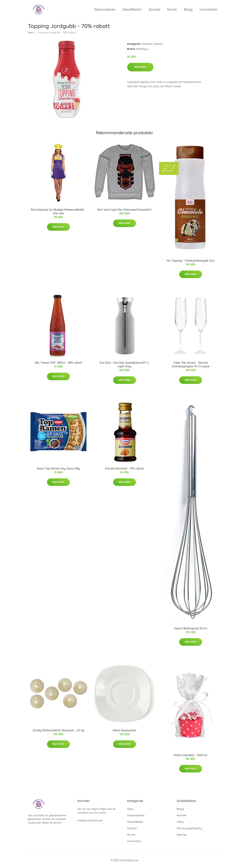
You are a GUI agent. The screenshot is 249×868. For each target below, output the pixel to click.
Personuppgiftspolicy (189, 830)
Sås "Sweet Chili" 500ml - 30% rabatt (58, 365)
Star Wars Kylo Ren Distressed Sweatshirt (124, 211)
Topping (158, 46)
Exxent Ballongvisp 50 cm (191, 630)
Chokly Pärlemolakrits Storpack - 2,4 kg (58, 732)
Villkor (181, 824)
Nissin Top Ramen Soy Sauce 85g (58, 470)
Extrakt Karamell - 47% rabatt (124, 470)
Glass (130, 811)
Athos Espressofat (125, 732)
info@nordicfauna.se (90, 822)
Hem (31, 34)
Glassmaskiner (105, 10)
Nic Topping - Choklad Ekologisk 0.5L (191, 262)
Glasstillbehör (132, 10)
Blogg (188, 10)
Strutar (172, 10)
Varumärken (209, 10)
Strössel (154, 10)
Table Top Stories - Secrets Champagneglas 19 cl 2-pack (191, 366)
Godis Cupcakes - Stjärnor (191, 757)
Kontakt (182, 817)
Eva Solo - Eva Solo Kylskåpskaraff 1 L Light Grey (124, 366)
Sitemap (182, 836)
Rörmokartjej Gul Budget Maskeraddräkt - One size (58, 213)
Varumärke (134, 843)
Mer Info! (140, 69)
